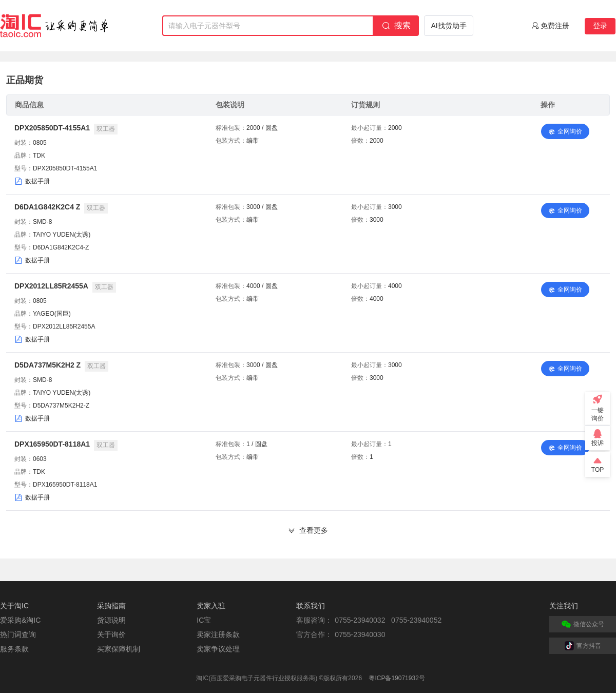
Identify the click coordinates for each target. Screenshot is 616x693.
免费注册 (555, 26)
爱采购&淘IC (20, 620)
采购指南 (111, 606)
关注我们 (564, 606)
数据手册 (37, 181)
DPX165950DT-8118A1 (52, 444)
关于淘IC (14, 606)
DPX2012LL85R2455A (51, 286)
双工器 (106, 129)
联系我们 (311, 606)
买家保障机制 (119, 649)
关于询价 (111, 634)
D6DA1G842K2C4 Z (47, 207)
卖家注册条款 (218, 634)
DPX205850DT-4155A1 (52, 128)
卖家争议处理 (218, 649)
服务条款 (14, 649)
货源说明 (111, 620)
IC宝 (204, 620)
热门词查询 (18, 634)
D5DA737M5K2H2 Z (47, 365)
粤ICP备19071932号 (397, 678)
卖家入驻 (211, 606)
